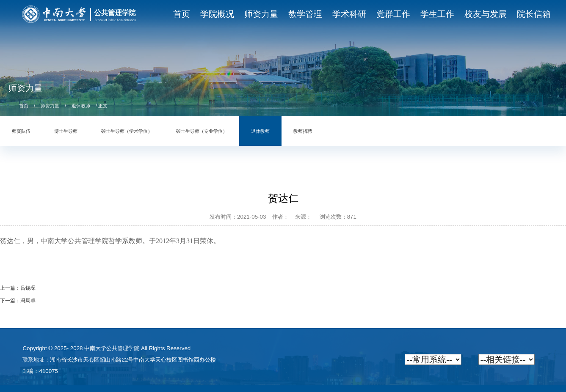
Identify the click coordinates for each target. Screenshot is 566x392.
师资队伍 (21, 131)
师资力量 (50, 106)
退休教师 (81, 106)
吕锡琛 (28, 288)
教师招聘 (303, 131)
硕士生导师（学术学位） (127, 131)
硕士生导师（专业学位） (202, 131)
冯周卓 (28, 301)
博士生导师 (66, 131)
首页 (24, 106)
